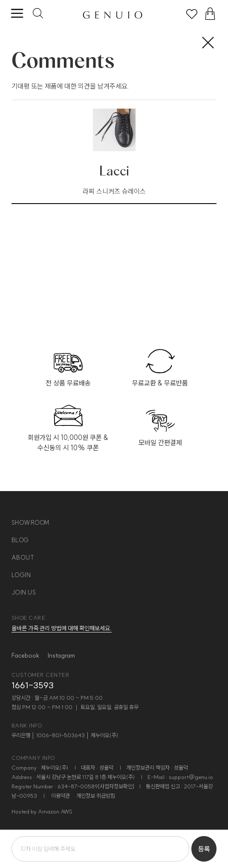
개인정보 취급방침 (96, 796)
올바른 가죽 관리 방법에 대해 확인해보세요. (62, 628)
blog (20, 540)
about (23, 558)
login (21, 575)
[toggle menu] (17, 14)
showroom (30, 523)
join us (24, 592)
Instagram (61, 655)
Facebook (25, 655)
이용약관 (61, 796)
